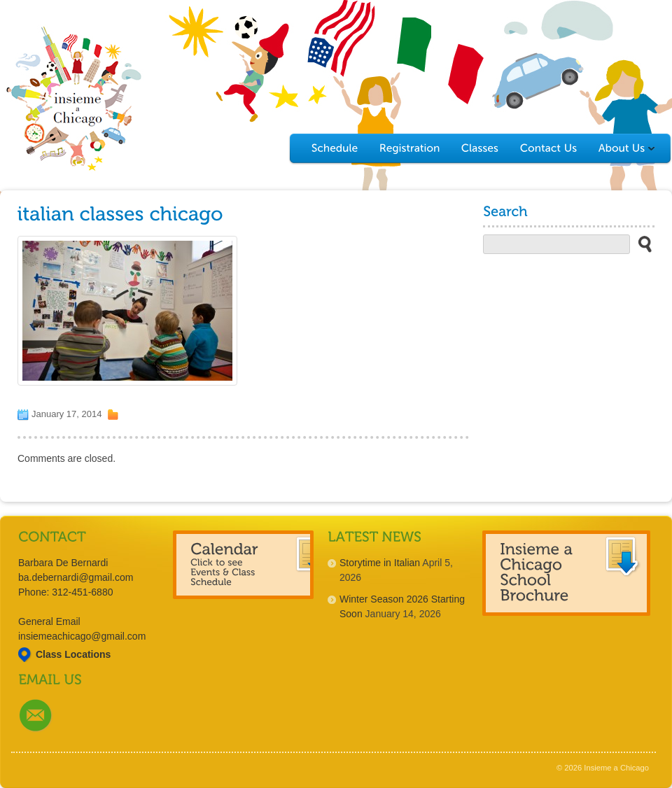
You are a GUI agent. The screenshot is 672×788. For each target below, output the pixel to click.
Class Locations (73, 654)
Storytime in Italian (380, 563)
